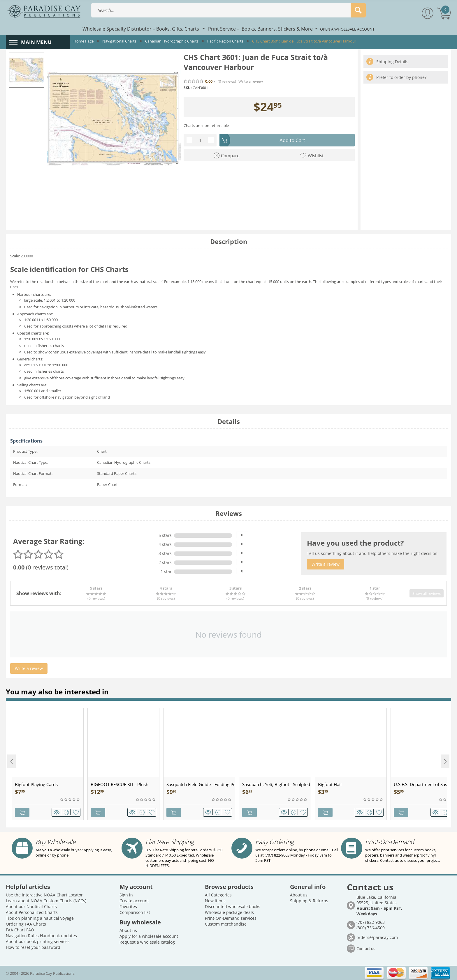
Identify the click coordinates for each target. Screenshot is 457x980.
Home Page (84, 41)
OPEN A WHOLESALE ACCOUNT (347, 29)
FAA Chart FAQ (20, 929)
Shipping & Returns (309, 900)
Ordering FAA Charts (26, 924)
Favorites (128, 906)
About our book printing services (38, 941)
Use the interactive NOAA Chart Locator (44, 895)
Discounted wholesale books (233, 906)
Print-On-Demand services (231, 918)
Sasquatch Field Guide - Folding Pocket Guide (201, 784)
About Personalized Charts (32, 912)
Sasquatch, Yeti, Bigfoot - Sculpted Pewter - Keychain (276, 784)
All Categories (218, 895)
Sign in (126, 895)
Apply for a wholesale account (149, 936)
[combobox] (229, 10)
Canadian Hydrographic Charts (172, 41)
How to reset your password (33, 947)
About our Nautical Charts (31, 906)
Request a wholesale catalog (147, 942)
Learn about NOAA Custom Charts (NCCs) (46, 900)
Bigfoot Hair (330, 784)
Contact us (366, 949)
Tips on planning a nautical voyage (40, 918)
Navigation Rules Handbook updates (41, 935)
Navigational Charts (119, 41)
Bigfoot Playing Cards (36, 784)
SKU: (188, 88)
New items (215, 900)
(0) (227, 81)
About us (128, 930)
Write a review (251, 81)
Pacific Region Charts (225, 41)
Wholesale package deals (229, 912)
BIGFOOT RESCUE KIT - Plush (119, 784)
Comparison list (135, 912)
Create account (134, 900)
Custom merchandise (226, 924)
